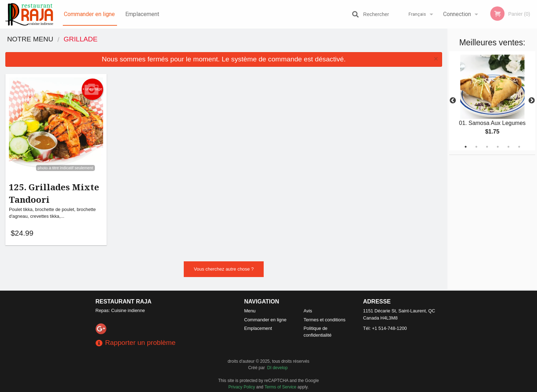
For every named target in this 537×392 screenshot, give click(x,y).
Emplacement (142, 14)
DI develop (277, 368)
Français (417, 14)
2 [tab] (476, 147)
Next (532, 101)
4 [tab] (498, 147)
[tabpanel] (492, 101)
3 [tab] (487, 147)
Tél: (385, 328)
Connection (457, 14)
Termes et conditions (325, 320)
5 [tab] (508, 147)
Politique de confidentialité (318, 332)
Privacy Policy (242, 387)
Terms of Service (280, 387)
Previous (453, 101)
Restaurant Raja (124, 301)
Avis (308, 311)
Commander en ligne (89, 14)
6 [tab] (519, 147)
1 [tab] (466, 147)
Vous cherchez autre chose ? (224, 270)
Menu (250, 311)
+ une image (92, 89)
